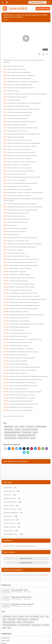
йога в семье (30, 427)
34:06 (5, 189)
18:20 (5, 122)
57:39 (5, 262)
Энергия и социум (9, 506)
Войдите (6, 546)
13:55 (5, 103)
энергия (35, 432)
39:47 (5, 219)
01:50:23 (6, 401)
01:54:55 (6, 407)
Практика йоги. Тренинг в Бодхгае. (23, 604)
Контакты (4, 643)
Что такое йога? (8, 516)
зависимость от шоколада (30, 429)
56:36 (5, 259)
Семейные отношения (10, 527)
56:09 (5, 256)
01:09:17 (6, 290)
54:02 (5, 253)
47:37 (5, 241)
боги (9, 628)
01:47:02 (6, 389)
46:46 (5, 238)
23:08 (5, 140)
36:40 (5, 207)
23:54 (5, 146)
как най (33, 438)
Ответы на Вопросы (28, 622)
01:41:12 (6, 373)
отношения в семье (41, 427)
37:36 (5, 210)
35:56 (5, 199)
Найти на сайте (5, 641)
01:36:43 (6, 358)
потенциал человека (10, 438)
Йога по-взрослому (9, 491)
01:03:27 (6, 275)
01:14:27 (6, 302)
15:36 (5, 109)
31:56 (5, 177)
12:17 (5, 94)
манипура (18, 429)
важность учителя (23, 438)
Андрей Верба (9, 427)
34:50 (5, 193)
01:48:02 (6, 392)
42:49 (5, 231)
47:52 (5, 244)
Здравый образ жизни (9, 622)
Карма (19, 622)
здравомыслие (37, 625)
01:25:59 (6, 336)
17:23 (5, 115)
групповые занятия (10, 435)
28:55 (5, 168)
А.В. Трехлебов (35, 616)
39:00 (5, 216)
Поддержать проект (26, 563)
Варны (22, 427)
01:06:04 (6, 284)
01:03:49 (6, 278)
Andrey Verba (12, 619)
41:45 (5, 228)
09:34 (5, 91)
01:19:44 (6, 318)
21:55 (5, 134)
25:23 (5, 152)
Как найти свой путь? (10, 523)
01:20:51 (6, 321)
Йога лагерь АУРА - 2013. (20, 590)
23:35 (5, 143)
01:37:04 (6, 361)
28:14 (5, 165)
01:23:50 (6, 330)
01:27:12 (6, 342)
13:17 (5, 100)
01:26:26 (6, 339)
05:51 (5, 85)
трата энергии (9, 429)
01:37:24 (6, 364)
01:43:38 (6, 383)
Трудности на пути (9, 520)
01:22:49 (6, 327)
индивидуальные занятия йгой (26, 435)
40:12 (5, 222)
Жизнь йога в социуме (10, 509)
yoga (47, 616)
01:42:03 (6, 376)
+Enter (46, 575)
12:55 (5, 97)
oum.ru (15, 616)
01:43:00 (6, 379)
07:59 (5, 88)
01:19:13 (6, 315)
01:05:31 (6, 281)
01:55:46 (6, 410)
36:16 (5, 204)
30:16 (5, 174)
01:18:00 (6, 312)
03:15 (5, 78)
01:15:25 (6, 305)
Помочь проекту (6, 638)
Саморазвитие (34, 619)
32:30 (5, 180)
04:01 (5, 82)
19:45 (5, 128)
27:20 (5, 162)
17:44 (5, 119)
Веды (4, 619)
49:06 (5, 247)
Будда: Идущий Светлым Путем (21, 597)
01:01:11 (6, 268)
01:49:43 (6, 398)
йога (42, 616)
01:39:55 (6, 370)
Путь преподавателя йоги (11, 534)
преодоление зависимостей (12, 432)
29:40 (5, 171)
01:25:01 (6, 333)
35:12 (5, 196)
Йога (27, 616)
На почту (6, 20)
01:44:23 (6, 386)
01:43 (5, 72)
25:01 (5, 149)
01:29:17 (6, 346)
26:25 (5, 156)
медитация (46, 625)
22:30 (5, 137)
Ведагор (21, 616)
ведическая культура (25, 625)
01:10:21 (6, 293)
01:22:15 (6, 324)
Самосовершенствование (10, 625)
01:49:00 (6, 395)
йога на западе (27, 432)
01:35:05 (6, 355)
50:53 (5, 250)
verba (17, 427)
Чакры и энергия (8, 531)
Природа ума (7, 495)
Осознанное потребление (11, 513)
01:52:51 (6, 404)
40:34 (5, 225)
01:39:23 (6, 367)
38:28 (5, 213)
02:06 (5, 75)
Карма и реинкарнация (10, 502)
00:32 (5, 69)
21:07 (5, 131)
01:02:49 (6, 272)
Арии (4, 628)
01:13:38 (6, 299)
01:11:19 (6, 296)
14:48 (5, 106)
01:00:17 (6, 265)
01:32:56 (6, 352)
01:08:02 (6, 287)
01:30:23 (6, 349)
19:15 (5, 125)
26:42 (5, 159)
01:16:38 (6, 309)
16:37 (5, 112)
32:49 (5, 183)
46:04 (5, 235)
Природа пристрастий (10, 498)
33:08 (5, 186)
